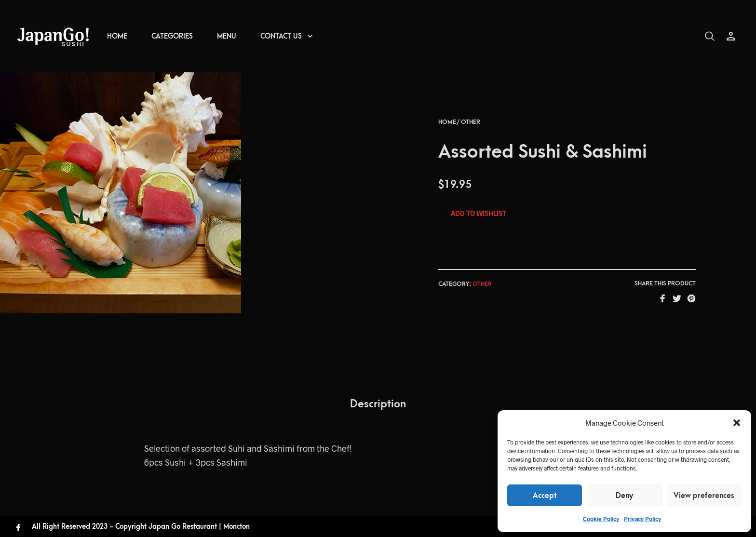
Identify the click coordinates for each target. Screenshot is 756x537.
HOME (117, 36)
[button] (737, 423)
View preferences (704, 496)
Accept (545, 496)
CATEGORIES (172, 36)
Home (447, 122)
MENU (227, 36)
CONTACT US (281, 36)
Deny (624, 496)
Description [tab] (378, 404)
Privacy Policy (642, 519)
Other (471, 122)
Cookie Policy (601, 519)
